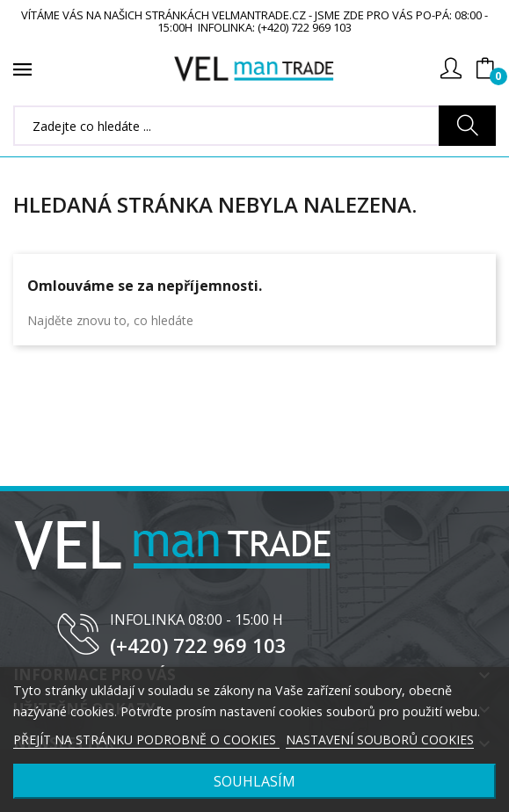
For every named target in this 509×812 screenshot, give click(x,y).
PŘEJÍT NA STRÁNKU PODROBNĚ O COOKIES (146, 739)
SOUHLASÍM (255, 781)
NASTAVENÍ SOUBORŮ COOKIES (380, 739)
